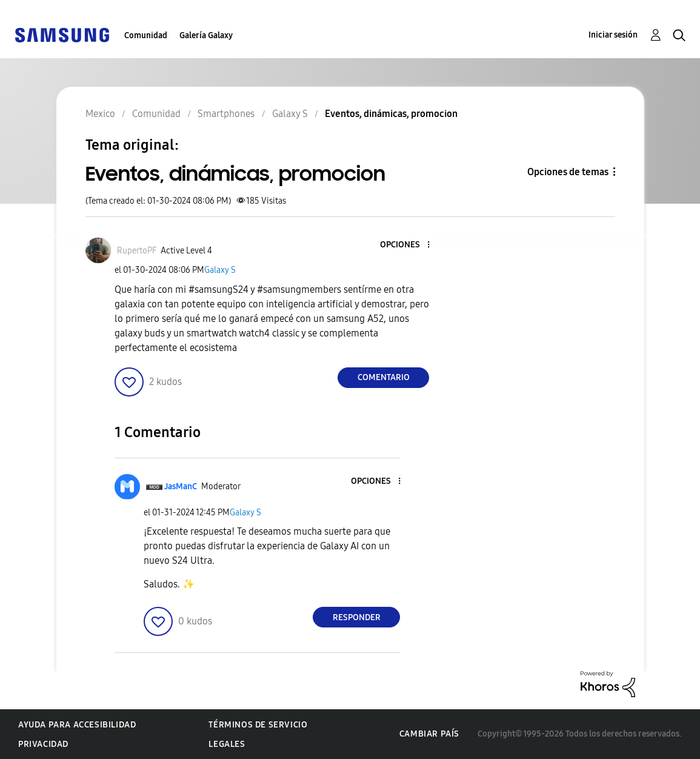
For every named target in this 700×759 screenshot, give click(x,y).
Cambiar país (429, 734)
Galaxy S (220, 270)
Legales (227, 744)
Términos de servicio (258, 725)
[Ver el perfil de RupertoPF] (137, 251)
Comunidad (146, 35)
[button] (408, 245)
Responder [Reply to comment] (357, 617)
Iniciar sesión (613, 35)
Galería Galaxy (206, 35)
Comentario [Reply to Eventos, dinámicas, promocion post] (384, 377)
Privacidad (43, 744)
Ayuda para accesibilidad (77, 725)
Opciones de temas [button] (568, 172)
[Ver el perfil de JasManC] (181, 486)
